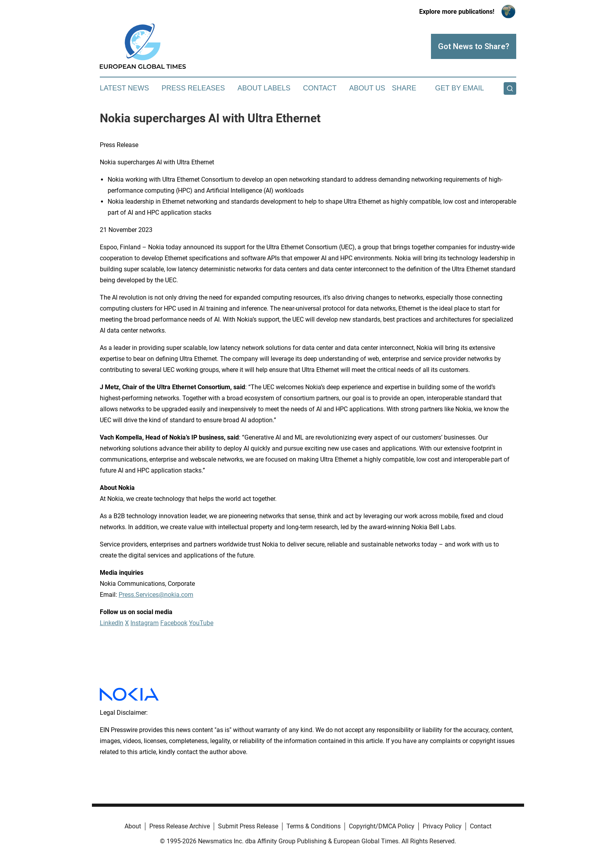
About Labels (264, 88)
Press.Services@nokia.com (156, 595)
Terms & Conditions (313, 826)
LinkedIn (112, 623)
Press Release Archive (180, 826)
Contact (320, 88)
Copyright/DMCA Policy (382, 826)
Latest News (124, 88)
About (133, 826)
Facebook (174, 623)
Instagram (145, 623)
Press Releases (193, 88)
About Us (367, 88)
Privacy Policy (442, 826)
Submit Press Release (248, 826)
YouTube (201, 623)
